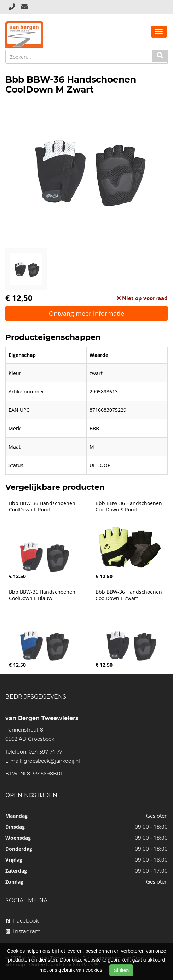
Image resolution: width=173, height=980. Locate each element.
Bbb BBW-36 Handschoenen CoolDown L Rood (43, 506)
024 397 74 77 (45, 752)
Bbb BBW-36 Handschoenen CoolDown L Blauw (43, 595)
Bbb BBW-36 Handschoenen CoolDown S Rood (129, 506)
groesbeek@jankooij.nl (52, 761)
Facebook (22, 921)
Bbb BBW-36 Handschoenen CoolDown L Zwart (129, 595)
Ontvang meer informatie (86, 313)
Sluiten (122, 970)
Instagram (23, 931)
